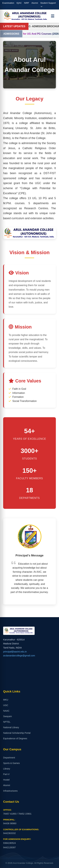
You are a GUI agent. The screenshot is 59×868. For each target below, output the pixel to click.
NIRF (27, 3)
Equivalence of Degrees (15, 738)
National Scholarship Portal (17, 733)
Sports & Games (11, 763)
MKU (6, 700)
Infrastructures (10, 791)
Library (7, 769)
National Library (11, 727)
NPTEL (7, 722)
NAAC (6, 711)
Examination (8, 3)
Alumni (35, 3)
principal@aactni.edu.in (15, 652)
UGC (6, 705)
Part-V (6, 774)
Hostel (6, 780)
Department (9, 758)
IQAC (19, 3)
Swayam (7, 716)
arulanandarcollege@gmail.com (19, 656)
